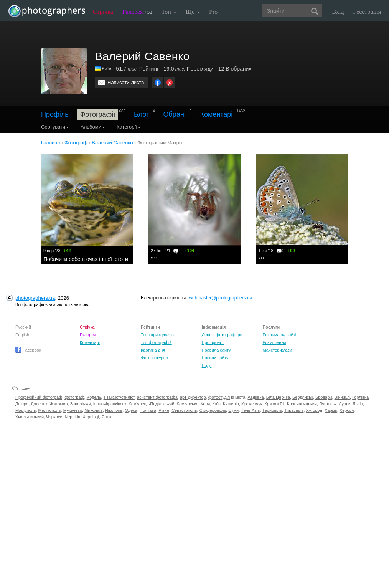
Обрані (175, 114)
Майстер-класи (277, 350)
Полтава (148, 410)
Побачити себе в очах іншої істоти (86, 259)
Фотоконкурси (154, 358)
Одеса (131, 410)
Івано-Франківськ (110, 404)
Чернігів (73, 417)
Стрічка (103, 12)
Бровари (324, 397)
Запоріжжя (80, 404)
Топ (169, 12)
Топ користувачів (157, 335)
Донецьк (39, 404)
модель (94, 397)
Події (207, 365)
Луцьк (344, 404)
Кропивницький (302, 404)
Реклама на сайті (279, 335)
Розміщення (274, 342)
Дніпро (22, 404)
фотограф (74, 397)
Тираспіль (294, 410)
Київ (106, 69)
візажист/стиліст (119, 397)
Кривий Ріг (275, 404)
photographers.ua (35, 298)
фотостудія (219, 397)
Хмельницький (30, 417)
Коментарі (216, 114)
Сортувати (55, 127)
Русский (23, 327)
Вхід (338, 12)
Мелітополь (50, 410)
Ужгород (314, 410)
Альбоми (93, 127)
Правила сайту (216, 350)
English (22, 335)
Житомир (59, 404)
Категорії (129, 127)
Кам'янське (188, 404)
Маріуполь (26, 410)
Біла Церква (278, 397)
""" (154, 259)
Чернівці (91, 417)
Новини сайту (215, 358)
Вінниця (342, 397)
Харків (331, 410)
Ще (193, 12)
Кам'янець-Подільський (151, 404)
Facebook (28, 350)
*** (261, 259)
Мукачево (73, 410)
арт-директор (193, 397)
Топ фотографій (156, 342)
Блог (141, 114)
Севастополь (184, 410)
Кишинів (231, 404)
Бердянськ (303, 397)
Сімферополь (213, 410)
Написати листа (126, 82)
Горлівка (360, 397)
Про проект (213, 342)
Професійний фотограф (39, 397)
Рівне (164, 410)
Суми (233, 410)
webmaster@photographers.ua (220, 298)
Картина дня (153, 350)
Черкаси (54, 417)
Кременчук (252, 404)
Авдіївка (256, 397)
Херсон (347, 410)
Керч (205, 404)
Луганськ (328, 404)
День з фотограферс (222, 335)
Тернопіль (272, 410)
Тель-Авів (250, 410)
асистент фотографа (157, 397)
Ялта (106, 417)
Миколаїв (94, 410)
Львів (358, 404)
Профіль (55, 114)
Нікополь (114, 410)
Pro (213, 12)
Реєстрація (367, 12)
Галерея (137, 12)
